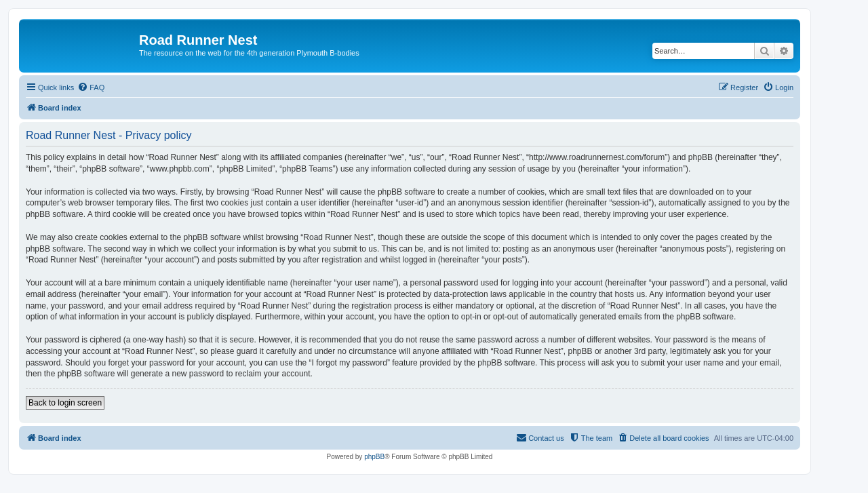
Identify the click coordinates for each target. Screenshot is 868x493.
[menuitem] (91, 87)
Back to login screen (65, 403)
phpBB (374, 457)
